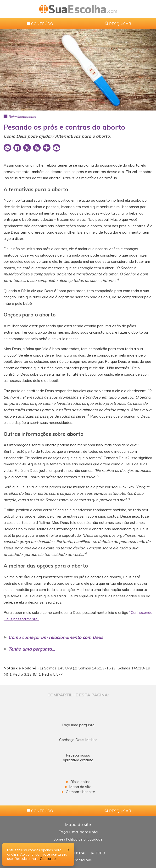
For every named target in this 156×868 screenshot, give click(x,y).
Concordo (48, 859)
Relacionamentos (22, 117)
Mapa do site (78, 787)
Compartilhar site (78, 792)
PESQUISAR (120, 24)
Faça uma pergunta (78, 832)
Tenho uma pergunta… (32, 649)
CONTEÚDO (42, 24)
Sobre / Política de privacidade (78, 839)
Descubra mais (26, 859)
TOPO (100, 853)
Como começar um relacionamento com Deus (56, 637)
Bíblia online (78, 782)
